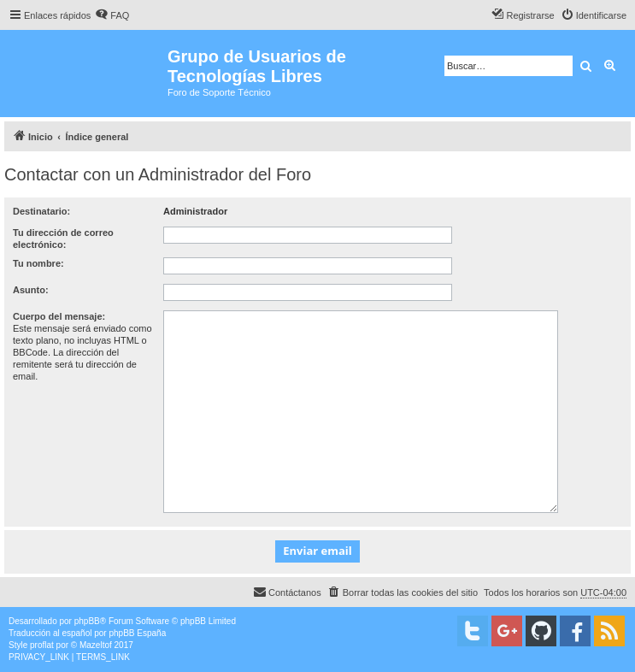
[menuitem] (112, 15)
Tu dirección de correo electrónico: (63, 239)
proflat (42, 645)
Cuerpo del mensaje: (59, 316)
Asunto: (31, 290)
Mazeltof (96, 645)
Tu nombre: (38, 263)
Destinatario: (41, 211)
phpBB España (137, 633)
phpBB (87, 621)
